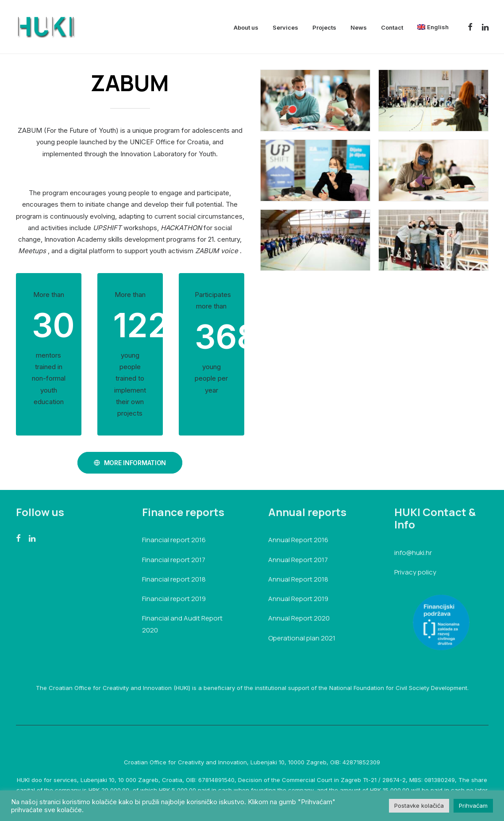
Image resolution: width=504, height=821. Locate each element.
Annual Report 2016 (298, 540)
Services (285, 27)
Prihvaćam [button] (473, 806)
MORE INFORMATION (130, 462)
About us (246, 27)
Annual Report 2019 (298, 599)
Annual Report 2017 (298, 559)
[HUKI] (46, 27)
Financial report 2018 (174, 579)
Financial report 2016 (174, 540)
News (359, 27)
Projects (324, 27)
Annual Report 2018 (298, 579)
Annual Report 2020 (299, 618)
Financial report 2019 (174, 599)
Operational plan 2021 (302, 638)
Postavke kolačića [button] (419, 806)
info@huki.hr (413, 553)
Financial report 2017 (174, 559)
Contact (392, 27)
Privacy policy (415, 572)
